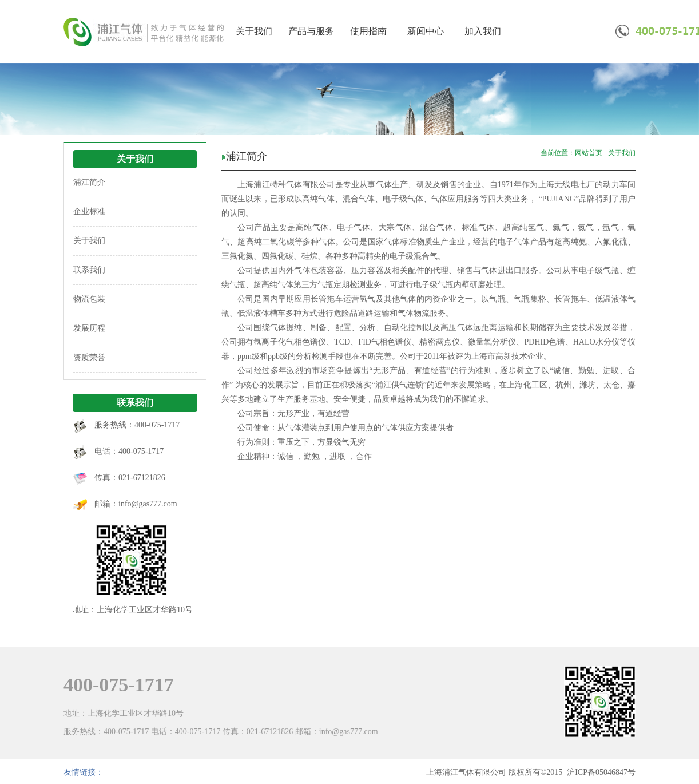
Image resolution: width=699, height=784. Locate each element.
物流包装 (89, 299)
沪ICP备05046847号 (601, 772)
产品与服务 (311, 31)
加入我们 (483, 31)
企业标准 (89, 211)
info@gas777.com (148, 504)
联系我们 (89, 270)
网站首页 (589, 153)
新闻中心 (426, 31)
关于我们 (254, 31)
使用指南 (368, 31)
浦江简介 (89, 182)
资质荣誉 (89, 357)
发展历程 (89, 328)
